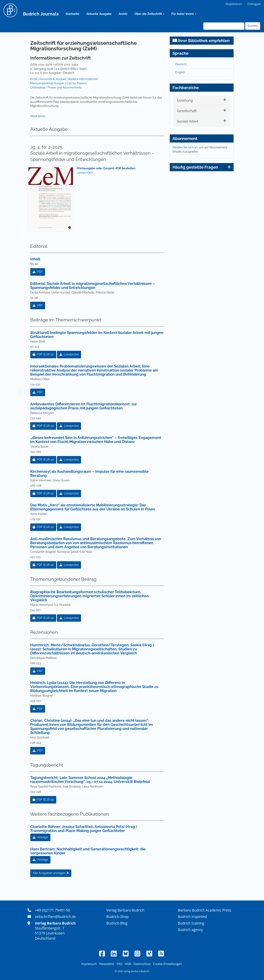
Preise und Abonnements (65, 88)
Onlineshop (38, 88)
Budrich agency (190, 930)
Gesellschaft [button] (187, 111)
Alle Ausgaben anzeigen (51, 873)
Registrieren (234, 4)
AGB (128, 964)
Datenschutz (142, 964)
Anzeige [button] (40, 837)
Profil (34, 79)
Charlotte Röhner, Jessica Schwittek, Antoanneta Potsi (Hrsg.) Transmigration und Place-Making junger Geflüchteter (84, 829)
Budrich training (191, 923)
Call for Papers (77, 83)
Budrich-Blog (117, 923)
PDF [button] (38, 272)
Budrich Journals (41, 14)
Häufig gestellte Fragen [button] (202, 167)
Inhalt (35, 259)
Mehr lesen (38, 116)
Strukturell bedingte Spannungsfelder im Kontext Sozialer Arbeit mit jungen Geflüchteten (97, 335)
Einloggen (254, 4)
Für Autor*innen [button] (184, 14)
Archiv (123, 14)
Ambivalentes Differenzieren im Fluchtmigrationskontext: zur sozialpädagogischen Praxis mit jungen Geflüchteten (84, 406)
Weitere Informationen (83, 79)
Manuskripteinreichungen (47, 83)
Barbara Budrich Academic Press (205, 910)
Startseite (73, 14)
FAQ (120, 964)
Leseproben (85, 173)
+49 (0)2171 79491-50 (52, 910)
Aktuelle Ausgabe (99, 14)
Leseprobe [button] (69, 354)
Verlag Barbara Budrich (125, 910)
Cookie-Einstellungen (168, 964)
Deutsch (181, 64)
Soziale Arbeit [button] (188, 121)
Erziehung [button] (185, 100)
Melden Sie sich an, (186, 147)
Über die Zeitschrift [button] (150, 14)
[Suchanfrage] (224, 26)
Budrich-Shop (117, 917)
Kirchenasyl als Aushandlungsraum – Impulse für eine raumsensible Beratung (89, 473)
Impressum (89, 964)
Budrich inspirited (192, 917)
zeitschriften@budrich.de (55, 917)
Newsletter (107, 964)
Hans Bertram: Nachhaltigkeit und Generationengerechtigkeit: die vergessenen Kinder (88, 851)
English (180, 72)
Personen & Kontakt (53, 79)
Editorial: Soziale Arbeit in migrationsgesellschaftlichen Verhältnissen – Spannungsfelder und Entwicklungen (92, 286)
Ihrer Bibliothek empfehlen (201, 41)
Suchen (253, 26)
